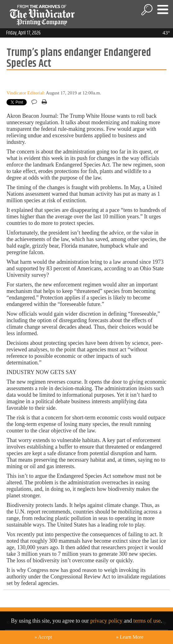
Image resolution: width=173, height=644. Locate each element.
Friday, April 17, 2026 (23, 33)
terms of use (147, 621)
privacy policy (106, 621)
